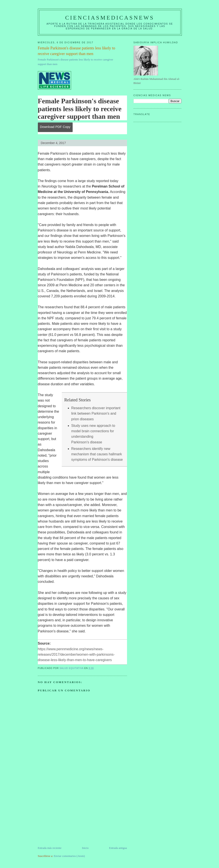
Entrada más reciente (50, 848)
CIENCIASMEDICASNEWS (110, 18)
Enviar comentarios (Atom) (69, 856)
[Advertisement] (70, 815)
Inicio (85, 848)
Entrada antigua (118, 848)
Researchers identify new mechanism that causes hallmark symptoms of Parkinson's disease (97, 454)
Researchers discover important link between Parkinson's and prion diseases (96, 414)
